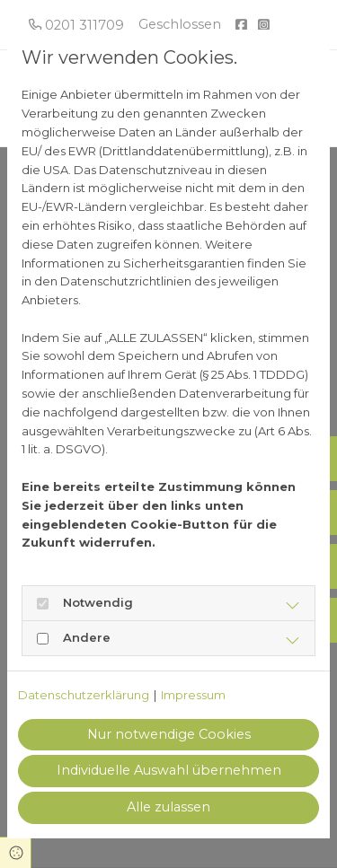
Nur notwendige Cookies (169, 734)
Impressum (193, 695)
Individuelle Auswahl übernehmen (169, 770)
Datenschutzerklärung (84, 695)
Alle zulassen (168, 807)
